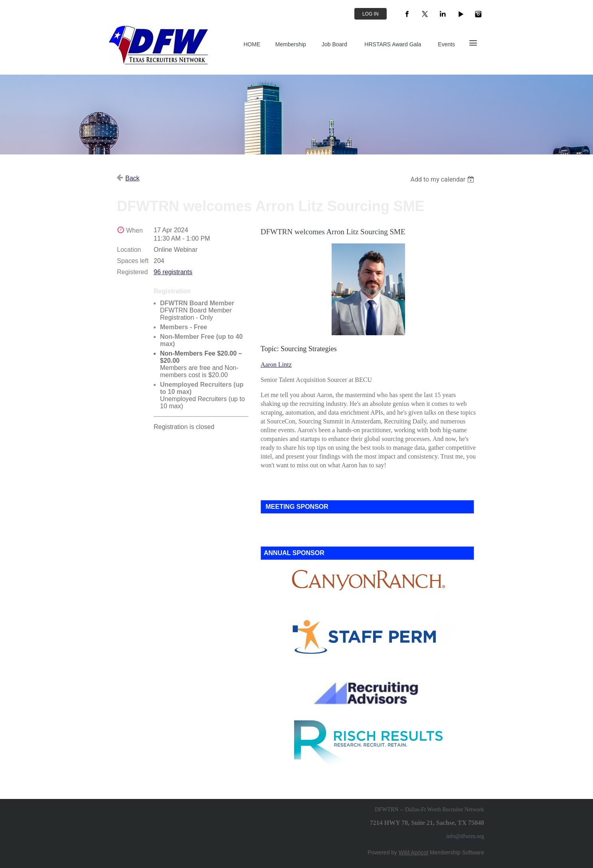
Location (129, 250)
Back (132, 178)
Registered (132, 272)
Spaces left (133, 261)
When (134, 230)
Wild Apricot (413, 852)
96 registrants (173, 272)
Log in (371, 14)
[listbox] (443, 179)
